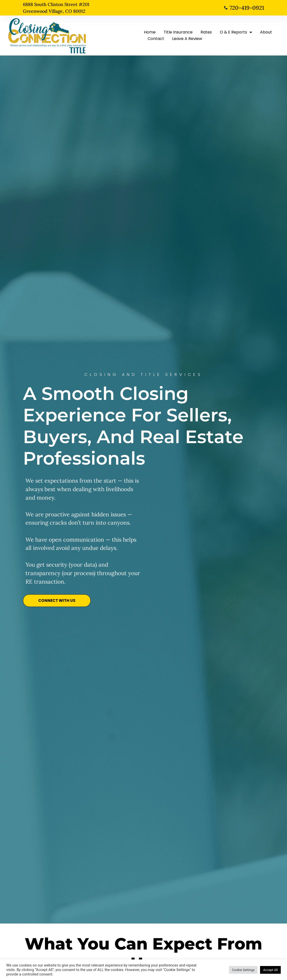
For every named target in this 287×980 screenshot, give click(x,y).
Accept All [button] (270, 970)
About (266, 32)
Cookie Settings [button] (243, 970)
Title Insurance (178, 32)
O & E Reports (236, 32)
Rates (206, 32)
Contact (156, 39)
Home (150, 32)
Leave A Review (187, 39)
